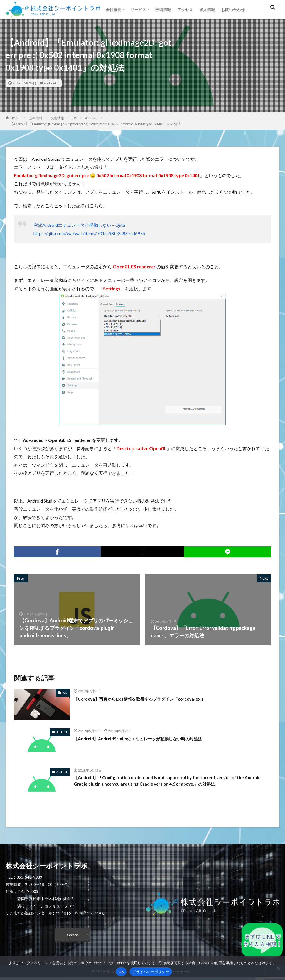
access (73, 936)
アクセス (185, 10)
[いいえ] (278, 968)
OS (75, 118)
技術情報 (163, 10)
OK (121, 972)
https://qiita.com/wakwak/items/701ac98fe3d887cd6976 (89, 233)
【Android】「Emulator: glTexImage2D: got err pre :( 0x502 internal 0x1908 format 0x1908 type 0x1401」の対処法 (95, 124)
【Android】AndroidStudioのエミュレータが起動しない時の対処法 (150, 738)
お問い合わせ (233, 10)
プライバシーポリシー (151, 972)
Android (50, 83)
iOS (65, 693)
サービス (138, 10)
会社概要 (114, 10)
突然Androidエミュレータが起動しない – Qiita (79, 225)
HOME (15, 118)
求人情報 (207, 10)
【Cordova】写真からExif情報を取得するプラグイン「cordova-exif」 (153, 699)
